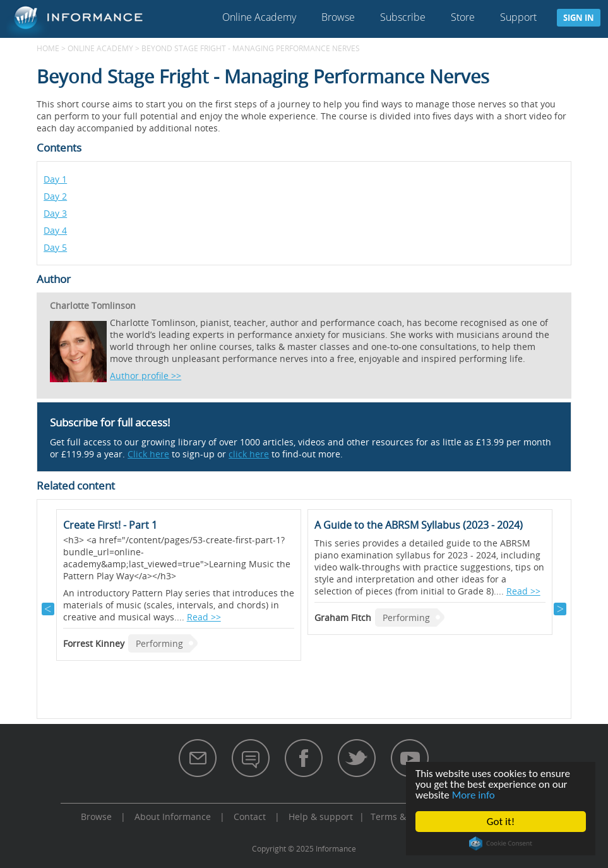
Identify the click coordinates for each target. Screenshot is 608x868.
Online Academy (259, 17)
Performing (159, 643)
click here (249, 454)
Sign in (579, 18)
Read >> (204, 617)
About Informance (173, 817)
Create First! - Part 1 (110, 525)
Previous (48, 609)
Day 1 (55, 179)
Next (560, 609)
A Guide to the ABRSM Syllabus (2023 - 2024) (419, 525)
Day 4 (55, 230)
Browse (338, 17)
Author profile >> (146, 376)
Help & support (321, 817)
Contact (250, 817)
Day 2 (55, 196)
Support (518, 17)
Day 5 (55, 247)
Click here (148, 454)
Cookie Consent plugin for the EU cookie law (501, 843)
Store (463, 17)
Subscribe (403, 17)
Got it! (501, 822)
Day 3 (55, 213)
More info (474, 795)
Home (48, 48)
